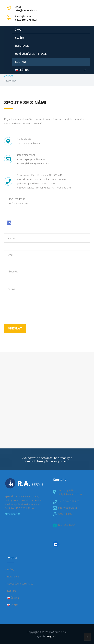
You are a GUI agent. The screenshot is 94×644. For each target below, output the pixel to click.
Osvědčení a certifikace (31, 54)
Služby (20, 38)
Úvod (18, 30)
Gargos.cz (52, 636)
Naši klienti (12, 514)
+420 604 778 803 (69, 501)
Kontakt (21, 62)
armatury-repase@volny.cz (32, 159)
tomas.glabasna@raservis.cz (33, 163)
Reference (22, 46)
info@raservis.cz (26, 155)
